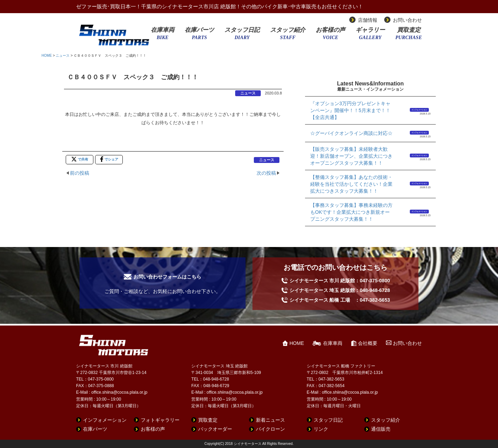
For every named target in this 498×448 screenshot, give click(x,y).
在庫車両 (163, 36)
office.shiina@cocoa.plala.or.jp (119, 392)
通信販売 (381, 429)
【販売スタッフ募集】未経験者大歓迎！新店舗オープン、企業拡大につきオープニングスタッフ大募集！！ (351, 156)
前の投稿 (80, 173)
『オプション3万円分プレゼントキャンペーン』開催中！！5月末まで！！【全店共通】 (350, 110)
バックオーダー (215, 429)
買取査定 (409, 36)
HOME (47, 56)
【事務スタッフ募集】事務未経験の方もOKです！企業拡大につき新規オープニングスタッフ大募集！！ (351, 212)
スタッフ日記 (242, 36)
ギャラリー (370, 36)
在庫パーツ (199, 36)
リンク (321, 429)
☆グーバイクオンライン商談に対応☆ (351, 133)
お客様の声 (330, 36)
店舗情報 (368, 20)
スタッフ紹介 (288, 36)
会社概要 (368, 343)
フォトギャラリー (160, 420)
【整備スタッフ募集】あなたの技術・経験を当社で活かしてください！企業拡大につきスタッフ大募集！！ (351, 184)
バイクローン (270, 429)
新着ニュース (270, 420)
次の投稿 (266, 173)
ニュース (63, 56)
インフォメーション (419, 110)
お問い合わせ (407, 20)
